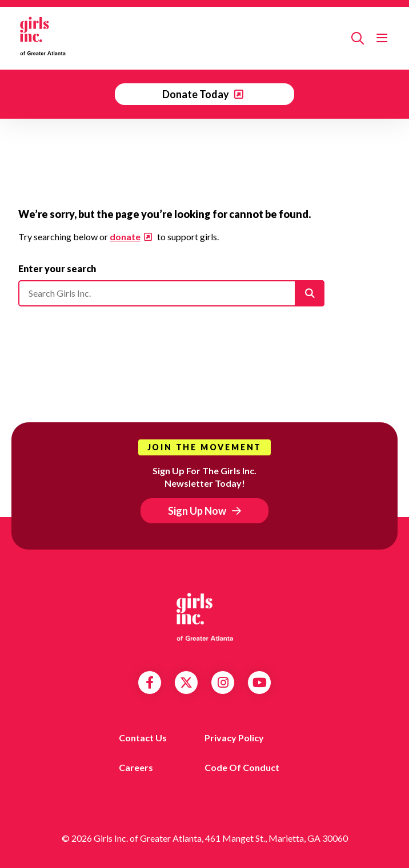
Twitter (186, 683)
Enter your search (57, 269)
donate (125, 237)
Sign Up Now (197, 511)
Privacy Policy (234, 738)
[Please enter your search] (171, 293)
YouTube (260, 683)
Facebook (150, 683)
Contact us (143, 738)
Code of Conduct (242, 767)
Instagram (223, 683)
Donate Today (197, 94)
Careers (136, 767)
